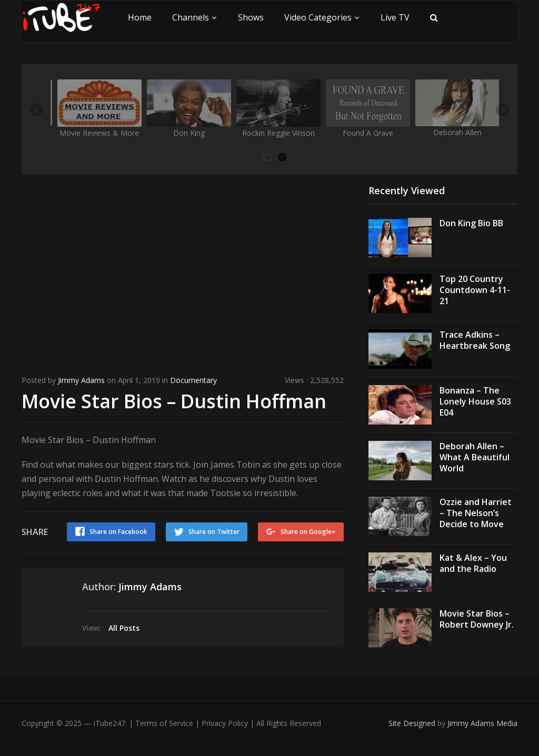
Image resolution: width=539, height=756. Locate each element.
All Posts (124, 628)
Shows (251, 17)
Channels (191, 17)
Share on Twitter (214, 532)
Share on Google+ (308, 532)
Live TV (395, 17)
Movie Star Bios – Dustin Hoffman (174, 401)
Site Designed (413, 723)
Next (502, 111)
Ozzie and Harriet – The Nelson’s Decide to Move (476, 513)
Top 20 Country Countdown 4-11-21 (475, 290)
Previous (37, 111)
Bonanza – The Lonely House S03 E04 (475, 401)
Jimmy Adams (81, 380)
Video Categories (318, 17)
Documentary (193, 380)
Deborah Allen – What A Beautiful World (475, 457)
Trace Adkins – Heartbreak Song (475, 340)
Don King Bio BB (471, 223)
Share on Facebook (118, 532)
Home (140, 17)
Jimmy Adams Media (482, 723)
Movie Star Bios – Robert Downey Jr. (477, 619)
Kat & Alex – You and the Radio (473, 563)
